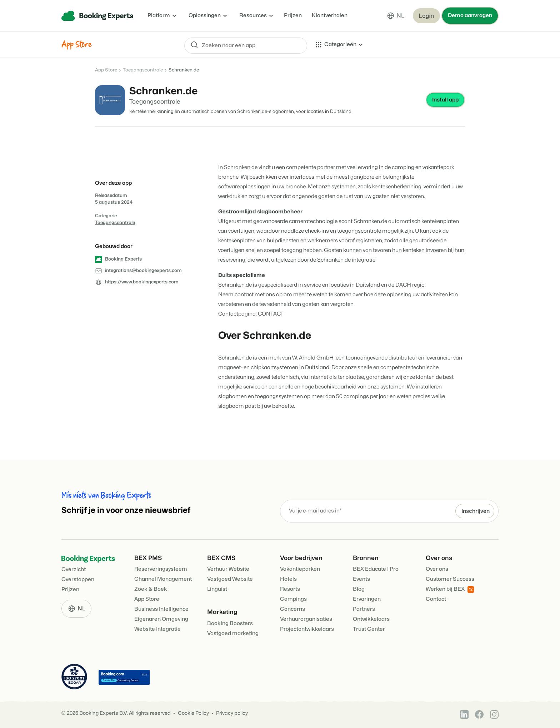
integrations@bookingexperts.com (143, 271)
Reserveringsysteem (161, 569)
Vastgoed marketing (233, 633)
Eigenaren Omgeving (161, 619)
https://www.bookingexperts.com (142, 282)
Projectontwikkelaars (307, 629)
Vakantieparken (300, 569)
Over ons (437, 569)
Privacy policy (232, 713)
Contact (436, 599)
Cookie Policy (193, 713)
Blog (359, 589)
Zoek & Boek (151, 589)
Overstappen (78, 580)
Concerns (292, 609)
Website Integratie (157, 629)
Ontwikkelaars (371, 619)
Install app (445, 100)
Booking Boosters (230, 623)
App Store (106, 70)
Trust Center (369, 629)
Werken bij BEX (450, 590)
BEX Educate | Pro (376, 569)
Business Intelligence (161, 609)
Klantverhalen (330, 16)
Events (361, 579)
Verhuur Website (228, 569)
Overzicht (74, 569)
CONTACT (271, 314)
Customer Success (450, 579)
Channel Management (163, 579)
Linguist (217, 589)
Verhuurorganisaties (306, 619)
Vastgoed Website (230, 579)
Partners (364, 609)
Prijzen (293, 16)
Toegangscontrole (143, 70)
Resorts (290, 589)
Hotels (288, 579)
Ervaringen (367, 599)
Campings (293, 599)
